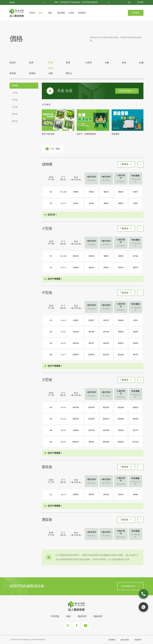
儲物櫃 (15, 86)
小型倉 (15, 93)
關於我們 (82, 616)
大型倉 (15, 107)
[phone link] (143, 594)
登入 (129, 2)
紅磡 (141, 63)
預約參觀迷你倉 (131, 586)
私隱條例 (112, 640)
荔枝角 (13, 73)
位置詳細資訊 (127, 91)
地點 (51, 13)
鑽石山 (69, 73)
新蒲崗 (32, 73)
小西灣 (88, 63)
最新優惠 (61, 13)
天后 (51, 63)
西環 (68, 63)
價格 (41, 13)
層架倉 (15, 121)
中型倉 (15, 100)
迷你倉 (32, 13)
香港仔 (13, 63)
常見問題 (140, 2)
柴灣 (31, 63)
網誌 (69, 616)
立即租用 (136, 13)
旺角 (124, 63)
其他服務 (83, 13)
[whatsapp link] (143, 607)
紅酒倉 (71, 13)
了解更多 (126, 164)
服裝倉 (15, 114)
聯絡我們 (98, 616)
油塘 (51, 73)
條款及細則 (125, 640)
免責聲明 (138, 640)
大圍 (107, 63)
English (12, 2)
